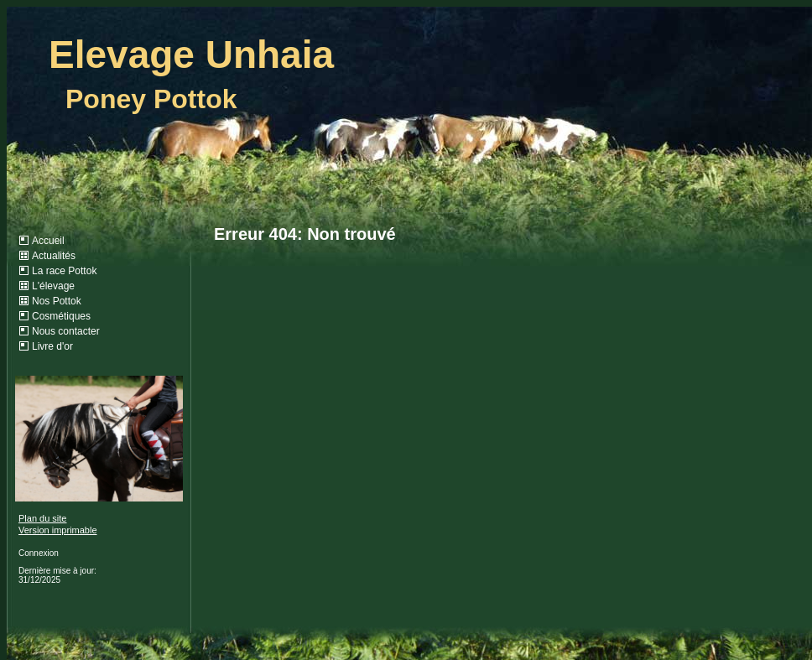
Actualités (54, 256)
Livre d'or (52, 346)
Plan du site (42, 518)
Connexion (39, 553)
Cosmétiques (61, 316)
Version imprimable (58, 530)
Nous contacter (66, 331)
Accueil (48, 241)
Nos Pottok (57, 301)
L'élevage (53, 286)
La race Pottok (64, 271)
